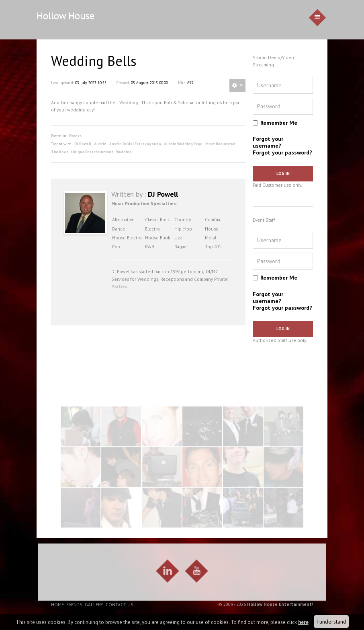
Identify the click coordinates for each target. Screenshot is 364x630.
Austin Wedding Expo (183, 144)
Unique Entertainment (92, 152)
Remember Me (279, 123)
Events (75, 136)
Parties (119, 286)
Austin (100, 144)
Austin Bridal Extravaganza (135, 144)
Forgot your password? (282, 152)
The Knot (60, 152)
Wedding (129, 102)
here (303, 622)
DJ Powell (83, 144)
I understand (331, 622)
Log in (283, 173)
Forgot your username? (268, 142)
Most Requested (220, 144)
